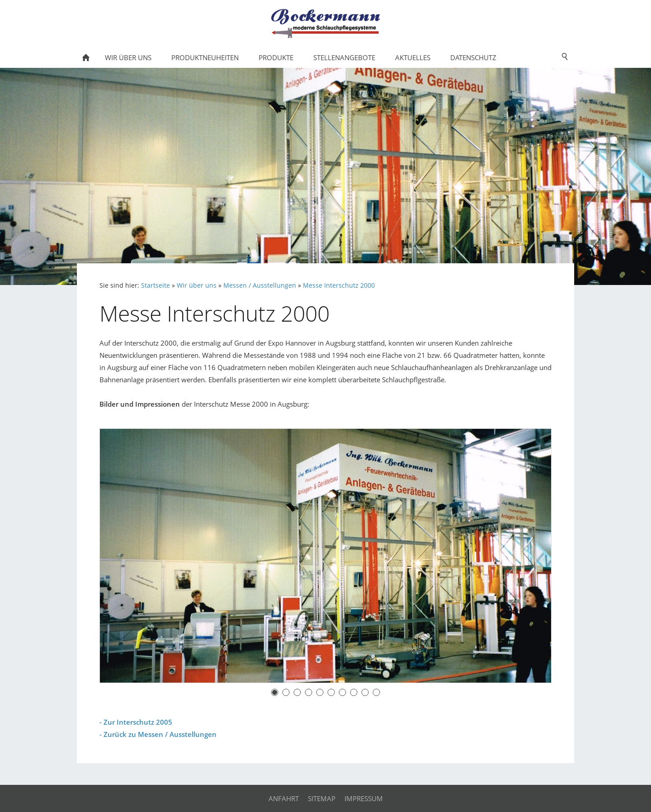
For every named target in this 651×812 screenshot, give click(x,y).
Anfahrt (284, 798)
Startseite (156, 285)
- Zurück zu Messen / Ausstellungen (158, 734)
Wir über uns (197, 285)
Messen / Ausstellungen (260, 285)
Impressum (364, 798)
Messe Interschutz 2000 (339, 285)
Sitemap (322, 798)
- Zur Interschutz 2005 (136, 722)
